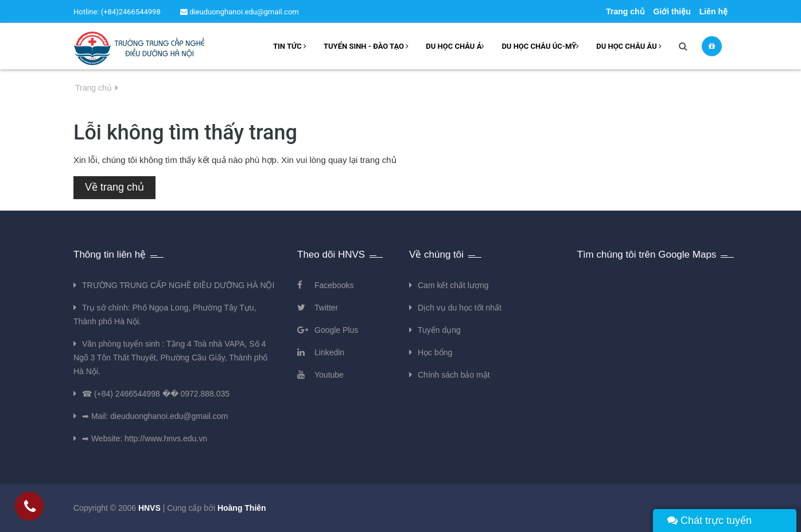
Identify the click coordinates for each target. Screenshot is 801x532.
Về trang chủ (114, 187)
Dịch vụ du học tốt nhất (460, 308)
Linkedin (329, 352)
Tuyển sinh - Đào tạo (366, 46)
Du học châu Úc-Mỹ (540, 46)
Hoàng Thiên (242, 508)
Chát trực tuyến (709, 521)
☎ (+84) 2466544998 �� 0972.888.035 (156, 394)
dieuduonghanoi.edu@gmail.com (240, 12)
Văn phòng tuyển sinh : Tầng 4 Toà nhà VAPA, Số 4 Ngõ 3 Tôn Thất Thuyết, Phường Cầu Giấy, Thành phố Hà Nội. (170, 358)
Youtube (329, 375)
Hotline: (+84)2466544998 (117, 12)
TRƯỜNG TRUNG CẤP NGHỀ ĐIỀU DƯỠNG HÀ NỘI (178, 285)
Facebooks (334, 285)
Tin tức (290, 46)
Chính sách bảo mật (454, 375)
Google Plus (336, 330)
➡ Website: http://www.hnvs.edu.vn (145, 438)
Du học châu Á (455, 46)
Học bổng (435, 352)
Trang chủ (625, 11)
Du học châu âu (629, 46)
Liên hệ (713, 11)
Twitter (326, 308)
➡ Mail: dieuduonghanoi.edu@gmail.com (155, 416)
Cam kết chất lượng (453, 285)
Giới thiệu (672, 11)
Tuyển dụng (439, 330)
